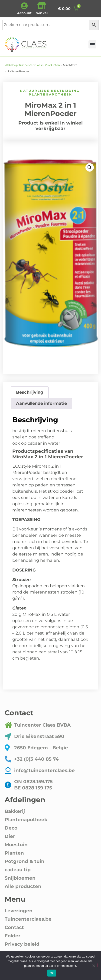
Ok (52, 973)
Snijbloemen (20, 878)
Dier (10, 836)
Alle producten (23, 886)
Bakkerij (15, 811)
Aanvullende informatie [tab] (41, 403)
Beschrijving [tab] (30, 392)
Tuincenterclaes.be (28, 919)
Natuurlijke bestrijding (50, 91)
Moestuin (16, 845)
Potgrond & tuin (24, 861)
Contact (14, 927)
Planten (14, 853)
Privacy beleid (22, 944)
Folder (13, 936)
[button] (93, 44)
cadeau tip (18, 870)
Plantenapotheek (50, 94)
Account (24, 13)
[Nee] (94, 965)
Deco (11, 828)
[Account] (24, 6)
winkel (42, 13)
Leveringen (19, 911)
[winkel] (42, 6)
